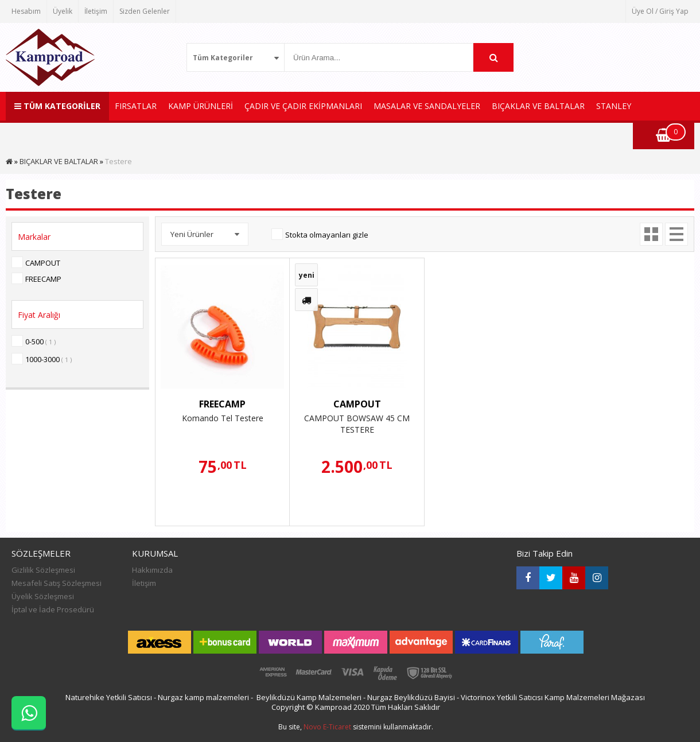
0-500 (40, 341)
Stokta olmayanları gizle (327, 235)
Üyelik (63, 11)
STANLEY (614, 106)
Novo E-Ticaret (327, 727)
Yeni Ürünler (192, 234)
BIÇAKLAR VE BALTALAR (538, 106)
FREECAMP (43, 279)
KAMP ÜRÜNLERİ (201, 106)
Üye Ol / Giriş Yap (660, 11)
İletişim (96, 11)
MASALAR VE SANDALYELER (427, 106)
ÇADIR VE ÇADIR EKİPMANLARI (303, 106)
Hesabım (26, 11)
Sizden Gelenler (145, 11)
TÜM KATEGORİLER (57, 106)
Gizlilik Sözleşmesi (43, 570)
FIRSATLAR (136, 106)
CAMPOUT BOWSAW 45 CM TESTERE (357, 424)
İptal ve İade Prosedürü (53, 609)
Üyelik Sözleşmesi (43, 596)
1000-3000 (48, 359)
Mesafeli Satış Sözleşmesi (57, 583)
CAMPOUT (43, 263)
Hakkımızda (152, 570)
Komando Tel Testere (223, 418)
